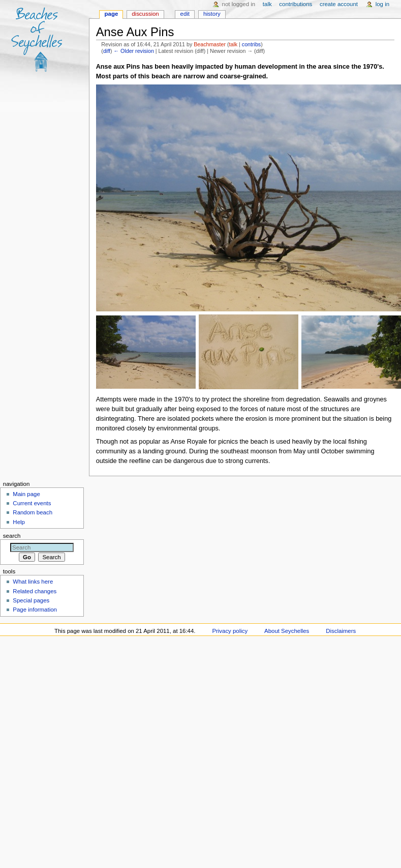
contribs (251, 44)
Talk (267, 4)
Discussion (145, 14)
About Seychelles (287, 631)
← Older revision (133, 51)
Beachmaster (210, 44)
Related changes (35, 591)
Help (19, 522)
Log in (382, 4)
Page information (35, 610)
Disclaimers (341, 631)
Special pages (31, 600)
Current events (32, 503)
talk (234, 44)
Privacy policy (230, 631)
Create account (339, 4)
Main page (26, 494)
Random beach (33, 512)
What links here (33, 582)
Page (112, 14)
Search (12, 536)
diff (107, 51)
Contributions (296, 4)
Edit (185, 14)
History (212, 14)
